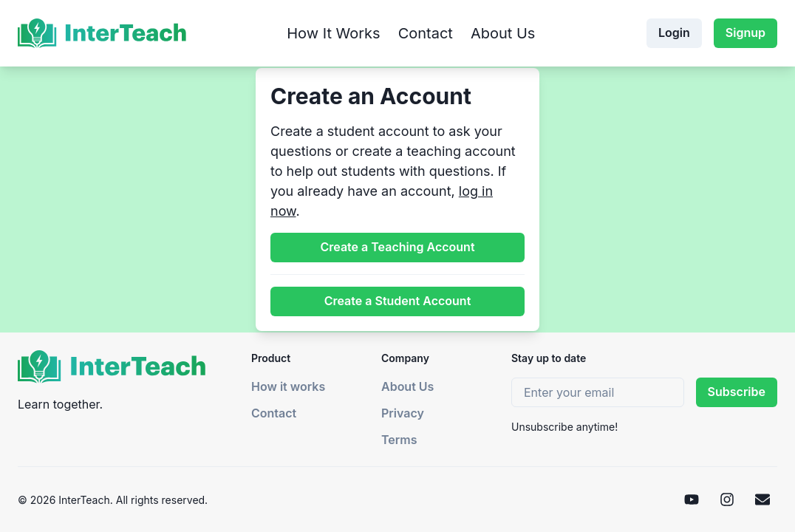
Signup (745, 33)
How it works (288, 386)
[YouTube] (692, 499)
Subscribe (737, 392)
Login (674, 33)
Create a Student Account (398, 301)
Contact (426, 33)
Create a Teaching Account (397, 247)
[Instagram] (727, 499)
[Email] (762, 499)
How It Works (333, 33)
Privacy (403, 413)
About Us (503, 33)
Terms (399, 440)
